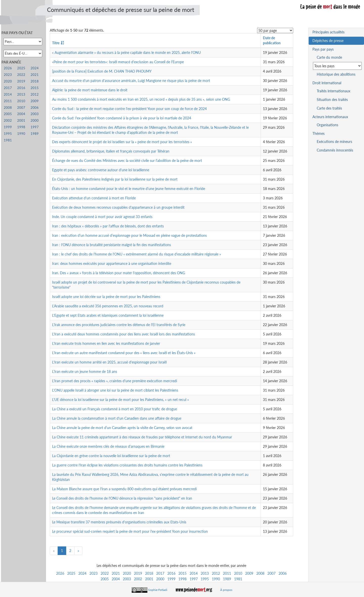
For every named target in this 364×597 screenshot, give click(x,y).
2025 (71, 573)
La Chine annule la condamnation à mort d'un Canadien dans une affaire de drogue (117, 418)
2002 (138, 579)
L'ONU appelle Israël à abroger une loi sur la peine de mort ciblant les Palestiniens (115, 390)
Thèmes (318, 133)
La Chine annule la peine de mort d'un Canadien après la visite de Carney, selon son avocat (122, 428)
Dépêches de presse (328, 41)
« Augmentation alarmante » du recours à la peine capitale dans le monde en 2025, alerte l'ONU (126, 52)
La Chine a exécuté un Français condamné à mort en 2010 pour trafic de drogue (115, 409)
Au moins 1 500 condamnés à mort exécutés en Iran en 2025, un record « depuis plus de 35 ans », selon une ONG (141, 99)
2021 (116, 573)
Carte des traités (329, 108)
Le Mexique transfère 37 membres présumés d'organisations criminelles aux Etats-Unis (119, 522)
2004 (116, 579)
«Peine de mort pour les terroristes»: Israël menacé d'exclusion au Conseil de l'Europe (118, 62)
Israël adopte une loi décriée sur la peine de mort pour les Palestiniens (106, 297)
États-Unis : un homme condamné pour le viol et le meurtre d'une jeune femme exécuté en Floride (129, 189)
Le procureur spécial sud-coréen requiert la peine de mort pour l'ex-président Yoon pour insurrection (130, 531)
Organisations (327, 125)
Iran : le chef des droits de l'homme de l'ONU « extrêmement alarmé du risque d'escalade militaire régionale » (136, 254)
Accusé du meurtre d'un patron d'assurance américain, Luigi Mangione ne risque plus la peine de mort (131, 81)
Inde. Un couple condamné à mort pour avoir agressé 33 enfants (102, 217)
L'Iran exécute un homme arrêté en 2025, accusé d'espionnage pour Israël (109, 362)
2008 (260, 573)
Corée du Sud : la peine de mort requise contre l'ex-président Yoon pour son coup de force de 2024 (129, 109)
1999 (171, 579)
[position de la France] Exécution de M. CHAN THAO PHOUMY (102, 71)
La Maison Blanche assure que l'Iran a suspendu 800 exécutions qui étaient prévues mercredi (124, 489)
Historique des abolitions (336, 74)
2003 (127, 579)
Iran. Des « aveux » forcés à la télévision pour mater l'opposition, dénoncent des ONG (119, 273)
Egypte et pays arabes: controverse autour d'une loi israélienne (101, 170)
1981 (238, 579)
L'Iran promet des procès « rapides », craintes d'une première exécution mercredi (115, 381)
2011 (227, 573)
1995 (205, 579)
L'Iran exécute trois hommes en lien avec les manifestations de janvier (106, 343)
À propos (226, 590)
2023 (94, 573)
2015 (183, 573)
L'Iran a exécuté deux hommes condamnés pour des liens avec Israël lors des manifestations (123, 334)
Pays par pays (323, 49)
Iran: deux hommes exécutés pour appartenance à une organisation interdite (112, 263)
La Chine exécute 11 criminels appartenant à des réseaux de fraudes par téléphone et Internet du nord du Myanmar (142, 437)
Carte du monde (329, 57)
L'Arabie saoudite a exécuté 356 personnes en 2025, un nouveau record (108, 306)
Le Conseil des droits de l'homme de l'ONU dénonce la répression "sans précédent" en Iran (122, 498)
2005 (105, 579)
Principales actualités (328, 32)
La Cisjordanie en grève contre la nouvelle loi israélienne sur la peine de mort (111, 456)
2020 (127, 573)
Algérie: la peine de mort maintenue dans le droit (90, 90)
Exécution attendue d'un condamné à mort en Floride (94, 198)
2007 (271, 573)
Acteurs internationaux (330, 117)
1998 (183, 579)
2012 (216, 573)
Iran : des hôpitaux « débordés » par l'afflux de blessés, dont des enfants (108, 226)
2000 (160, 579)
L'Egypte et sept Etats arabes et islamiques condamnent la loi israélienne (108, 315)
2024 (82, 573)
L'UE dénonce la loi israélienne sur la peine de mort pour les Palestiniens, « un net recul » (120, 400)
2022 (105, 573)
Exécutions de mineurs (334, 142)
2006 (283, 573)
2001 (149, 579)
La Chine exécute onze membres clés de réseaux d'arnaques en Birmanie (108, 446)
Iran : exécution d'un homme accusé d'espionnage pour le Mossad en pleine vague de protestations (129, 235)
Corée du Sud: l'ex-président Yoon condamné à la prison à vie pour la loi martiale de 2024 (122, 118)
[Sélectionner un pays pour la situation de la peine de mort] (337, 66)
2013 (205, 573)
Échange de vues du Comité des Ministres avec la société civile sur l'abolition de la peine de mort (127, 161)
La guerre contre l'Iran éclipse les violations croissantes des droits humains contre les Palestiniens (127, 465)
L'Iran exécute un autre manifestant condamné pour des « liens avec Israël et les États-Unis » (124, 353)
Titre (56, 43)
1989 (227, 579)
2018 (149, 573)
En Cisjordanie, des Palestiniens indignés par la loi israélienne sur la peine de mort (115, 179)
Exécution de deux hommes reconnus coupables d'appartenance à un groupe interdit (118, 207)
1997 (194, 579)
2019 (138, 573)
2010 (238, 573)
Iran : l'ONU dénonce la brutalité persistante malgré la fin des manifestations (111, 245)
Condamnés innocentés (335, 150)
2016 (171, 573)
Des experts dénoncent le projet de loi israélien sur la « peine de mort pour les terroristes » (122, 142)
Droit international (327, 83)
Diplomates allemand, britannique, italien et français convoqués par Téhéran (111, 151)
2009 (249, 573)
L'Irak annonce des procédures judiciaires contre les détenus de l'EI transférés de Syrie (119, 325)
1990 (216, 579)
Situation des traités (332, 100)
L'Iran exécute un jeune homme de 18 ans (85, 371)
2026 (60, 573)
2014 (194, 573)
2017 (160, 573)
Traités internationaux (334, 91)
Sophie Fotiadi (158, 590)
